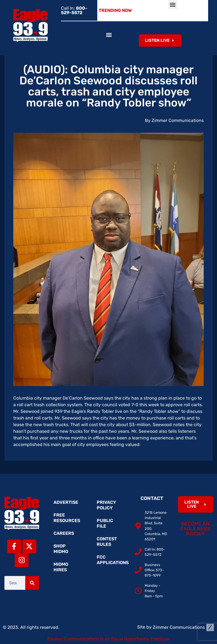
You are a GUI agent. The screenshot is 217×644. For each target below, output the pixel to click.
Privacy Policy (106, 505)
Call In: (74, 10)
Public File (105, 523)
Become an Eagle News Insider (195, 529)
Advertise (66, 502)
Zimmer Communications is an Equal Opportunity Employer (109, 639)
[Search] (32, 583)
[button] (173, 5)
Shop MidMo (61, 549)
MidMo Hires (61, 567)
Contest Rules (107, 542)
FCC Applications (111, 560)
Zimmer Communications (183, 627)
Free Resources (67, 518)
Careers (64, 533)
